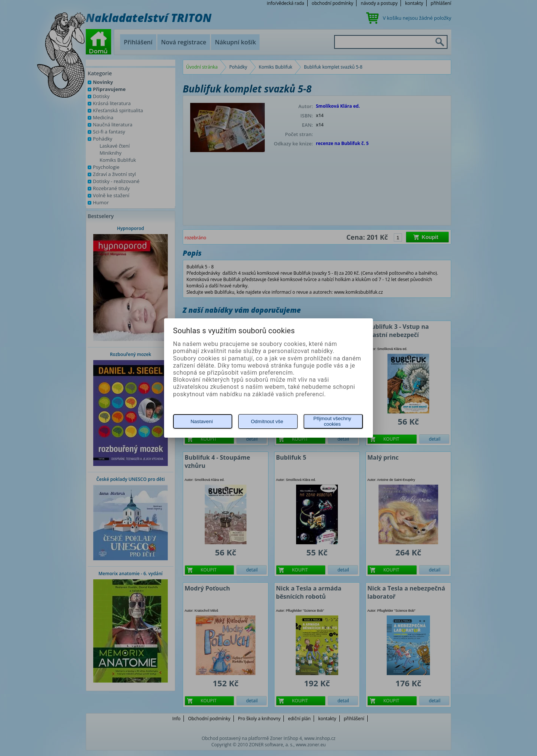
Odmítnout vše (267, 421)
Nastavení (202, 421)
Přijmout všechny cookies (332, 421)
